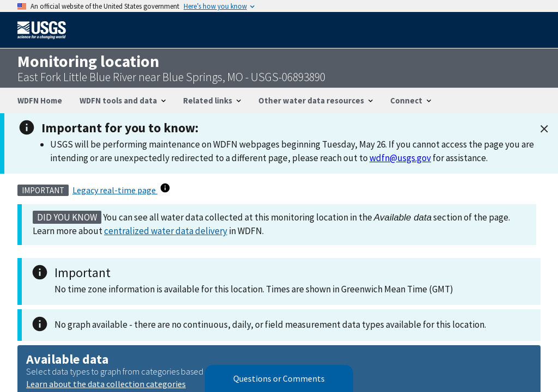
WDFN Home (40, 100)
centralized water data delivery (166, 231)
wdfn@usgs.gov (400, 158)
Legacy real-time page (115, 190)
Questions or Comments (279, 378)
